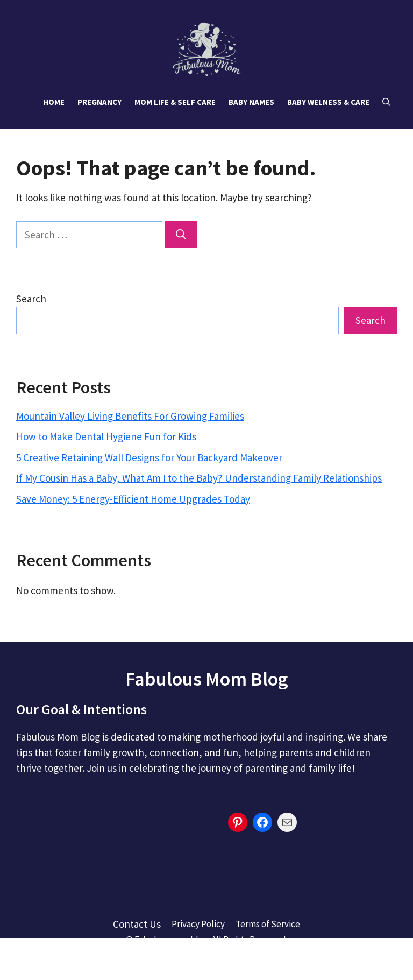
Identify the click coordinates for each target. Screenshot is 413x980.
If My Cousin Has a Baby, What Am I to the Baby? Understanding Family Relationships (199, 478)
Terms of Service (268, 924)
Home (54, 102)
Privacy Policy (198, 924)
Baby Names (251, 102)
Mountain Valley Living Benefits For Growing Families (130, 416)
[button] (386, 102)
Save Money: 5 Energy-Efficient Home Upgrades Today (133, 499)
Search (31, 299)
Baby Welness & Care (328, 102)
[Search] (181, 235)
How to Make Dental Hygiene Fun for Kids (106, 436)
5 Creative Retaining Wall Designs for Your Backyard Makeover (149, 457)
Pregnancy (99, 102)
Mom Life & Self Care (175, 102)
